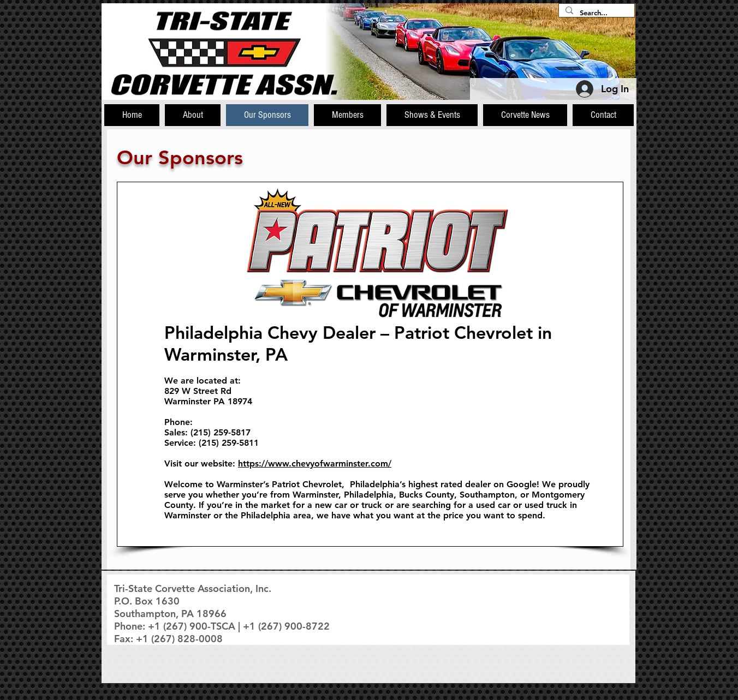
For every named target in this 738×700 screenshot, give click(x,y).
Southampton (487, 495)
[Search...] (596, 13)
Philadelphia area (276, 515)
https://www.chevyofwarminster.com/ (315, 463)
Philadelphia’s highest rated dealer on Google (443, 484)
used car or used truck (522, 505)
